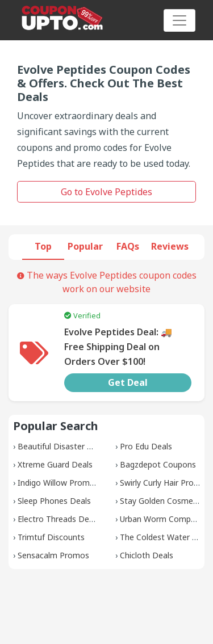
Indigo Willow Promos (58, 483)
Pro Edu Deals (146, 446)
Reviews (170, 246)
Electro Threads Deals (59, 519)
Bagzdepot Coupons (158, 464)
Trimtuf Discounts (51, 537)
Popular (85, 246)
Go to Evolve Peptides (106, 192)
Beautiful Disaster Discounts (71, 446)
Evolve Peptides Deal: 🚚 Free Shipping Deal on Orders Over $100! (118, 347)
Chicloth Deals (147, 555)
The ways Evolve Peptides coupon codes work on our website (107, 282)
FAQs (128, 246)
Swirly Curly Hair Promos (165, 483)
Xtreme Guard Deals (55, 464)
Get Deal (128, 382)
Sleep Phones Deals (54, 501)
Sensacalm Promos (53, 555)
